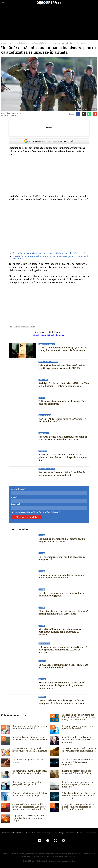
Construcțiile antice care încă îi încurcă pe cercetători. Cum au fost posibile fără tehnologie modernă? (29, 807)
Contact (79, 833)
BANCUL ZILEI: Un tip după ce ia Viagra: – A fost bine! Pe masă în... (62, 420)
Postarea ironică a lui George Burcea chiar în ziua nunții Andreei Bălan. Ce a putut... (63, 438)
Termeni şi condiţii (49, 833)
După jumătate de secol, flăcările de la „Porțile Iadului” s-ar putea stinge (30, 817)
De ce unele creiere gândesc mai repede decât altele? (77, 727)
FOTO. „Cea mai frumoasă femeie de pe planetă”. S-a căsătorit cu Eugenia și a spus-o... (64, 456)
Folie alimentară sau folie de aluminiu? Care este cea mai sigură (62, 403)
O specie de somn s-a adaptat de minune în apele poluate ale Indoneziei (62, 576)
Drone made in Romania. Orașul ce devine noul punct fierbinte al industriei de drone (61, 702)
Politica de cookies (33, 833)
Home (4, 43)
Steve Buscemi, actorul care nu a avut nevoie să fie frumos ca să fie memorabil (78, 740)
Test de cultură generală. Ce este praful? (28, 761)
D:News (11, 43)
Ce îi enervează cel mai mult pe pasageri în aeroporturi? (62, 558)
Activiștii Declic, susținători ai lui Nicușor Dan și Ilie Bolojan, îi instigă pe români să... (64, 385)
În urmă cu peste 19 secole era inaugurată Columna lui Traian (76, 772)
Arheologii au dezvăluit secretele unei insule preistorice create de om (29, 738)
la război (84, 267)
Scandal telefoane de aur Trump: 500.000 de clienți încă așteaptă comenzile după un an (63, 349)
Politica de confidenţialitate (14, 833)
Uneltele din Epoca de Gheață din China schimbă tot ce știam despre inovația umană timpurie (78, 717)
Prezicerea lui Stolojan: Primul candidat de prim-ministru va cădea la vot (62, 474)
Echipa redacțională (66, 833)
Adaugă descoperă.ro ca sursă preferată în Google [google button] (49, 141)
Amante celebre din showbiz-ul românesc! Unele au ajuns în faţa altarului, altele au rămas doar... (61, 685)
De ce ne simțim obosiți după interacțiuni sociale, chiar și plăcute (29, 750)
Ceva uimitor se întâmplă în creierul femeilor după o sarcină (29, 727)
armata (16, 327)
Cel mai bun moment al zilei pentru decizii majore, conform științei (62, 540)
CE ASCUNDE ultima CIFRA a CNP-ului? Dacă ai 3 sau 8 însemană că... (63, 666)
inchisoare (24, 327)
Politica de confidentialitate (44, 512)
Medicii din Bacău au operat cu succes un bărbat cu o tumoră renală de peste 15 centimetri (61, 632)
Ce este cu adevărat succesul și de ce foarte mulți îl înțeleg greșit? (62, 594)
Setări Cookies (89, 833)
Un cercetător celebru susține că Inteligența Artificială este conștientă (77, 762)
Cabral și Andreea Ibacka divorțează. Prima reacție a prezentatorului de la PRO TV (62, 367)
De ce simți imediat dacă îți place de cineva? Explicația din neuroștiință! (78, 750)
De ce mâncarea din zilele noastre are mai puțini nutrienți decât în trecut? (47, 253)
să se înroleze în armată (74, 199)
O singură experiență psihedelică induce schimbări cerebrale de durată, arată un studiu (77, 807)
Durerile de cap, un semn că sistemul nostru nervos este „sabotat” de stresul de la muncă (50, 257)
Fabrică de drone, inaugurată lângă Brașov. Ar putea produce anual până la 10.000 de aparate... (63, 650)
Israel (31, 327)
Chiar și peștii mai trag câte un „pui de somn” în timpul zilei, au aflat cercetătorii (63, 612)
